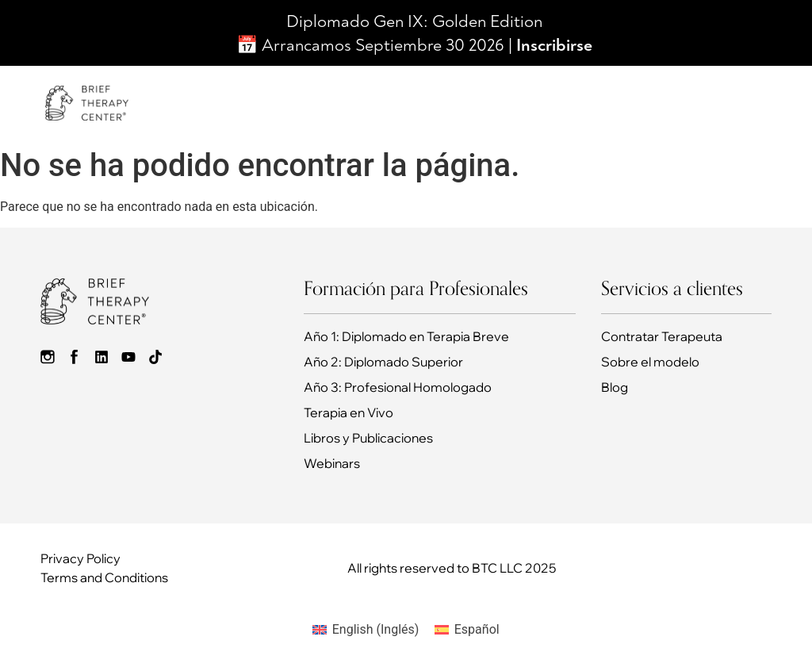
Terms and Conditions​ (104, 577)
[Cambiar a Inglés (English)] (366, 630)
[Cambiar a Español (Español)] (467, 630)
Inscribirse (554, 45)
